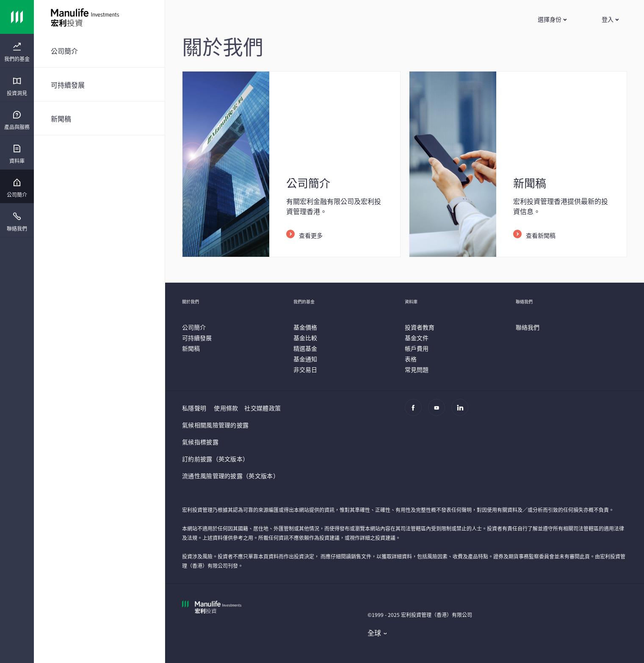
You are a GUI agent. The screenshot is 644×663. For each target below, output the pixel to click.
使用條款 (226, 408)
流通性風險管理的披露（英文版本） (231, 476)
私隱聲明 (194, 408)
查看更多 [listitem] (311, 235)
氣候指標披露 (200, 442)
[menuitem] (17, 52)
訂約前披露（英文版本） (215, 459)
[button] (552, 19)
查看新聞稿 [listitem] (541, 235)
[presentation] (17, 51)
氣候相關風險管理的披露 (215, 425)
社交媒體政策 (263, 408)
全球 (375, 633)
